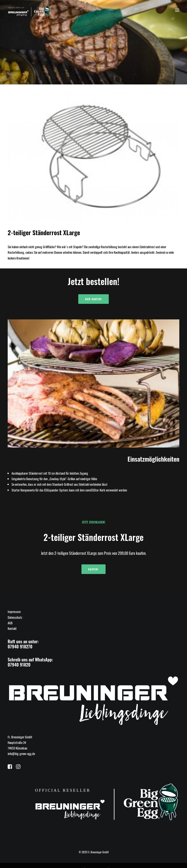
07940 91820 (19, 665)
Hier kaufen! (93, 299)
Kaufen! (93, 569)
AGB (10, 623)
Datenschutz (15, 617)
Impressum (14, 612)
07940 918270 (20, 646)
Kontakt (12, 628)
